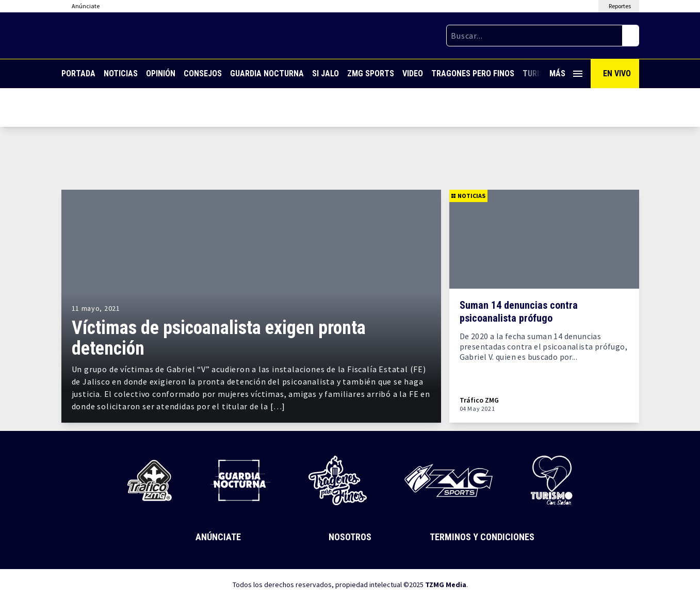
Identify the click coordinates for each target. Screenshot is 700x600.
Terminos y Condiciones (482, 537)
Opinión (161, 73)
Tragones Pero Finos (473, 73)
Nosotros (350, 537)
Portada (78, 73)
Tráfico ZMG (479, 400)
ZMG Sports (371, 73)
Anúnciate (218, 537)
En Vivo (617, 73)
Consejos (203, 73)
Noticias (121, 73)
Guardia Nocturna (267, 73)
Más (566, 73)
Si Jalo (325, 73)
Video (413, 73)
